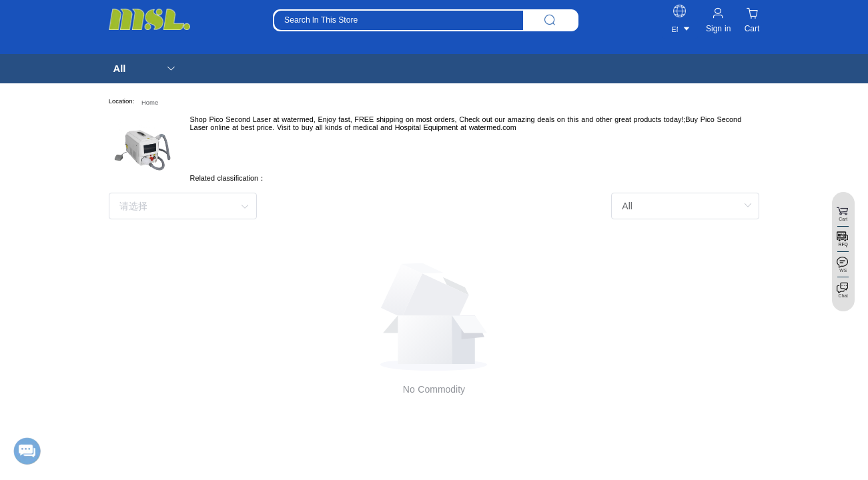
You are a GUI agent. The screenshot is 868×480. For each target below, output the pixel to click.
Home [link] (150, 102)
